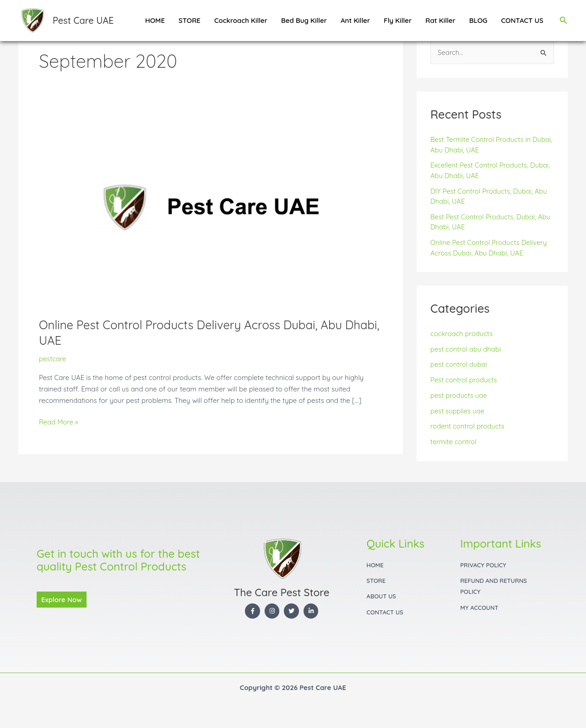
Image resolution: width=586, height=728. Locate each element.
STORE (190, 20)
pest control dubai (459, 365)
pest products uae (459, 395)
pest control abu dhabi (466, 349)
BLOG (478, 20)
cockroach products (462, 334)
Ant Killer (355, 20)
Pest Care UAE (83, 20)
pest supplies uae (458, 411)
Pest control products (464, 380)
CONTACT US (522, 20)
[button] (564, 21)
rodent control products (468, 426)
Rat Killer (440, 20)
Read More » (59, 421)
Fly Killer (398, 20)
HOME (155, 20)
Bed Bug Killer (304, 20)
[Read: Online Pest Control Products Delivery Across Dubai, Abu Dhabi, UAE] (211, 211)
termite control (454, 442)
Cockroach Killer (241, 20)
